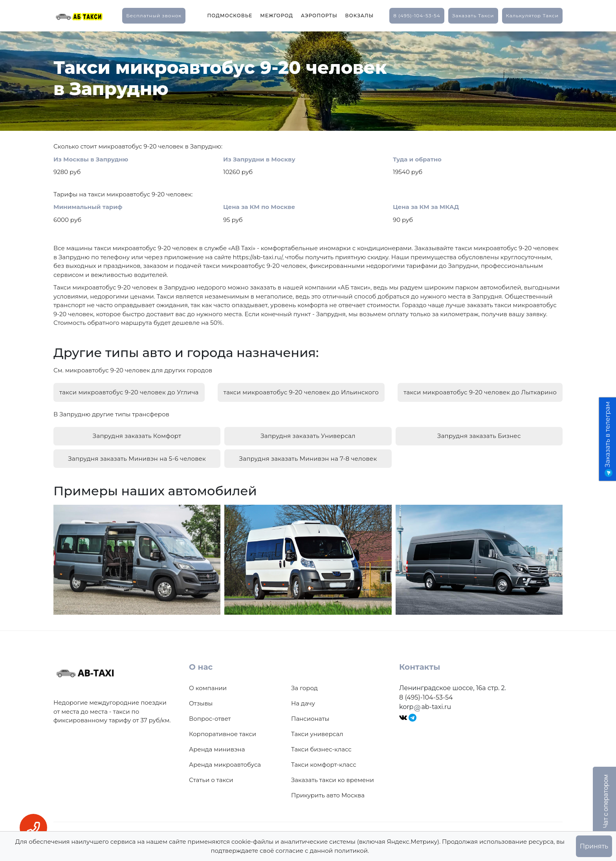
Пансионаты (310, 713)
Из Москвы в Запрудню (91, 159)
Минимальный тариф (88, 207)
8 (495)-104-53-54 (417, 16)
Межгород (277, 16)
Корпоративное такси (223, 728)
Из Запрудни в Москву (259, 159)
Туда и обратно (417, 159)
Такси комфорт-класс (324, 759)
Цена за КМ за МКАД (426, 207)
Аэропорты (319, 16)
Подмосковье (230, 16)
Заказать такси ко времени (333, 774)
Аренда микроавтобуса (225, 759)
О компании (208, 682)
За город (304, 682)
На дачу (303, 698)
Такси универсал (317, 728)
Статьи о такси (211, 774)
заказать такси (473, 16)
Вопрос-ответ (210, 713)
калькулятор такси (532, 16)
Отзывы (201, 698)
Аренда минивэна (217, 744)
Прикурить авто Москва (328, 790)
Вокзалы (360, 16)
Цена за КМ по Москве (259, 207)
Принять (594, 846)
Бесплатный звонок (154, 16)
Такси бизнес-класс (321, 744)
